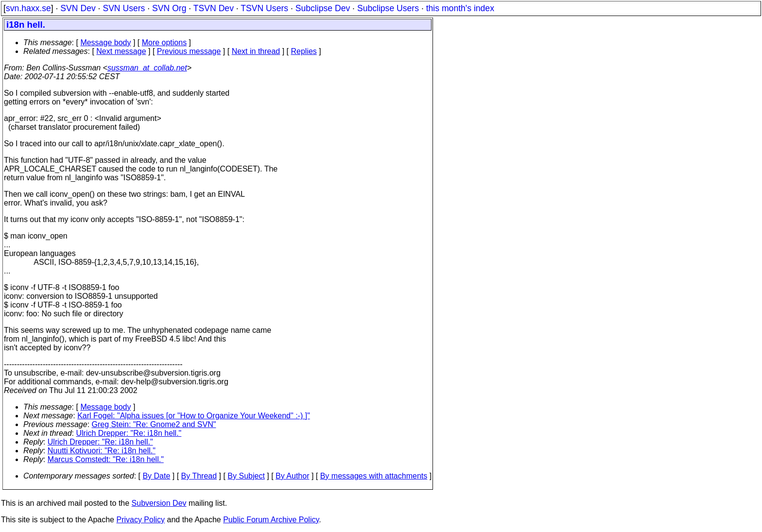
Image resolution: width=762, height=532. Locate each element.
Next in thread (256, 51)
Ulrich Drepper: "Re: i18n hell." (129, 433)
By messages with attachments (374, 476)
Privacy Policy (140, 520)
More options (165, 43)
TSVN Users (264, 8)
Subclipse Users (388, 8)
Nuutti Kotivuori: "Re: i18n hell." (102, 451)
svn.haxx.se (28, 8)
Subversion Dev (159, 503)
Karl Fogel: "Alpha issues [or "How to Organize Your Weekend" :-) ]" (194, 416)
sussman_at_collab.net (147, 68)
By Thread (199, 476)
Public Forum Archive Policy (271, 520)
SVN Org (169, 8)
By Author (292, 476)
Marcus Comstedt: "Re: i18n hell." (106, 459)
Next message (121, 51)
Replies (304, 51)
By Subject (246, 476)
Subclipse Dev (323, 8)
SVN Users (124, 8)
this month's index (460, 8)
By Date (156, 476)
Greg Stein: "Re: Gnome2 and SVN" (154, 424)
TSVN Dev (214, 8)
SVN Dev (78, 8)
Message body (105, 43)
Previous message (189, 51)
